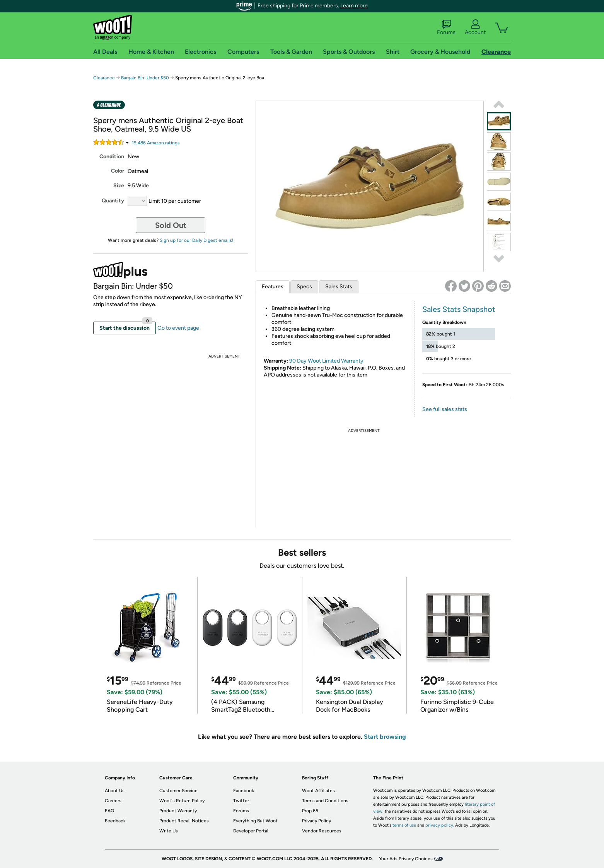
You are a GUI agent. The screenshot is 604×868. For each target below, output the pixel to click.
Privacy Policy (317, 821)
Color (118, 171)
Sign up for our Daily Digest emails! (197, 240)
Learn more (354, 6)
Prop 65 (310, 811)
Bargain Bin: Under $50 (145, 78)
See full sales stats (445, 409)
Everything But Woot (255, 821)
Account (475, 27)
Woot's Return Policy (182, 801)
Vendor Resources (322, 831)
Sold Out (171, 225)
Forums (446, 27)
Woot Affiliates (318, 791)
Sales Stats (339, 287)
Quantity (113, 201)
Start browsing (385, 737)
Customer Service (178, 791)
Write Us (169, 831)
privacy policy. (440, 825)
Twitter (241, 801)
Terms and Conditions (325, 801)
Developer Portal (251, 831)
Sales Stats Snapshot (459, 309)
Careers (113, 801)
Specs (304, 287)
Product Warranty (178, 811)
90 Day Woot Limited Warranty (326, 361)
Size (119, 186)
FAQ (109, 811)
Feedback (115, 821)
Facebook (244, 791)
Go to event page (178, 328)
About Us (115, 791)
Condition (112, 157)
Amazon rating (156, 143)
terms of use (404, 825)
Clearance (104, 78)
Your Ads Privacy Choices (406, 859)
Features (273, 287)
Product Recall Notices (184, 821)
